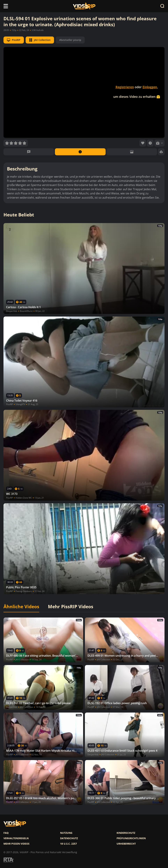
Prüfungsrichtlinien (131, 838)
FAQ (6, 833)
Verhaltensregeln (16, 838)
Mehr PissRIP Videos (71, 607)
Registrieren (125, 87)
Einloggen (150, 87)
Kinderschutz (126, 833)
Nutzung (66, 833)
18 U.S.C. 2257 (68, 844)
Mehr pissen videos (16, 844)
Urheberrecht (126, 844)
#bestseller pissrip (70, 40)
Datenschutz (69, 838)
